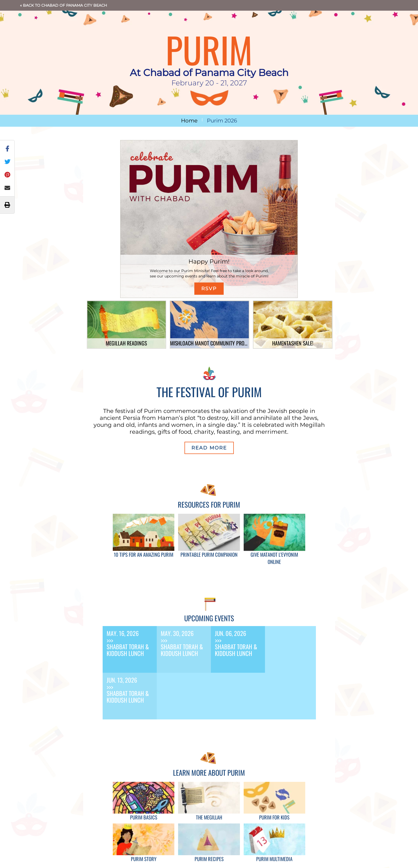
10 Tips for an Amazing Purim (144, 554)
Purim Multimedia (274, 859)
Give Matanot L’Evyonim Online (274, 558)
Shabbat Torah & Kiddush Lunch (128, 650)
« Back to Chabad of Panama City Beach (63, 5)
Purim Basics (144, 817)
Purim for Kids (274, 817)
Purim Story (144, 859)
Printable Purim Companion (209, 554)
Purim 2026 (222, 121)
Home (189, 121)
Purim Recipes (209, 859)
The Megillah (209, 817)
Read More (209, 448)
